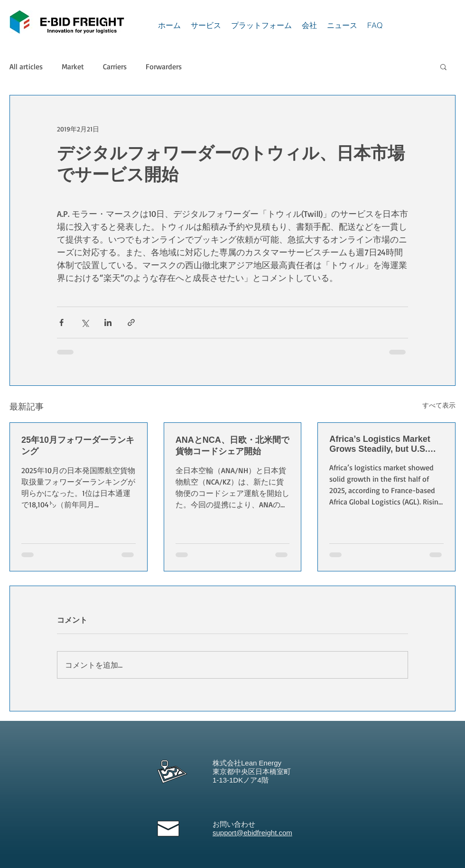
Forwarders (164, 66)
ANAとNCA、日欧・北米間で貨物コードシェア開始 (232, 446)
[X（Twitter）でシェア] (85, 322)
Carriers (115, 66)
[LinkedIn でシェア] (108, 322)
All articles (26, 66)
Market (73, 66)
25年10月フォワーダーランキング (78, 446)
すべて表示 (439, 405)
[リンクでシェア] (131, 322)
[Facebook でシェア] (61, 322)
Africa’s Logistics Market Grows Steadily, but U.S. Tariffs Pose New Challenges (380, 444)
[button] (443, 66)
